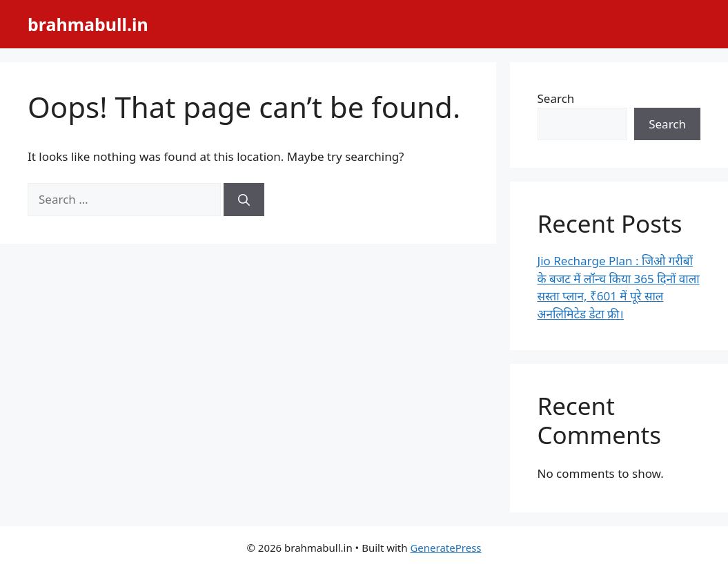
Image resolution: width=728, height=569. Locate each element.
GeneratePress (445, 548)
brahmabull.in (88, 24)
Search (556, 98)
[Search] (244, 200)
